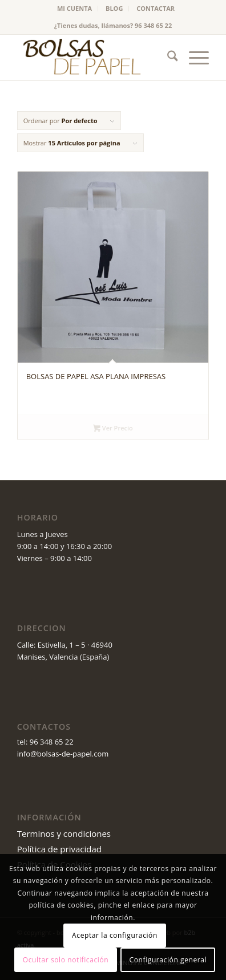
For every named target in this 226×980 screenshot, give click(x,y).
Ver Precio (113, 429)
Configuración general (168, 960)
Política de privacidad (59, 849)
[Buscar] (167, 58)
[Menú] (193, 58)
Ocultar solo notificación (66, 960)
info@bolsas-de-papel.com (63, 754)
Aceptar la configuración (115, 935)
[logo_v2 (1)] (94, 58)
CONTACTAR (156, 8)
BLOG (114, 8)
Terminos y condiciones (64, 833)
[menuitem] (75, 9)
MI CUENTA (74, 8)
